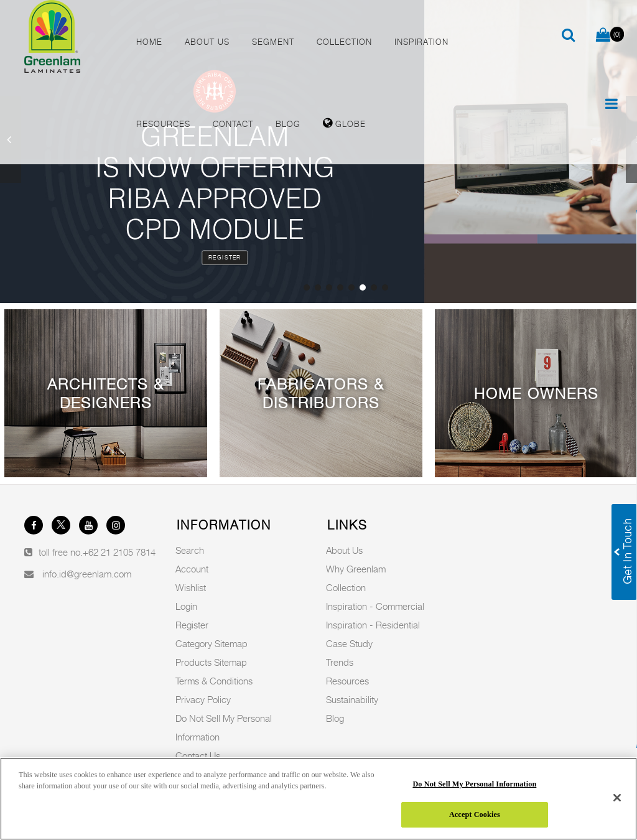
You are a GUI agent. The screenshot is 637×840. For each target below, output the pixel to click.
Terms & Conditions (214, 681)
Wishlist (191, 587)
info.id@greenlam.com (87, 574)
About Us (344, 550)
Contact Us (198, 755)
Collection (346, 587)
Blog (335, 718)
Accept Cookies (475, 814)
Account (192, 569)
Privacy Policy (203, 699)
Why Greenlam (356, 569)
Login (186, 606)
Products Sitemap (211, 662)
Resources (347, 681)
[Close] (617, 798)
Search (190, 550)
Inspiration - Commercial (375, 606)
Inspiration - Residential (373, 625)
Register (225, 257)
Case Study (349, 643)
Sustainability (352, 699)
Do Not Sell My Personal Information (474, 784)
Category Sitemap (212, 643)
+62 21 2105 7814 (119, 552)
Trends (340, 662)
